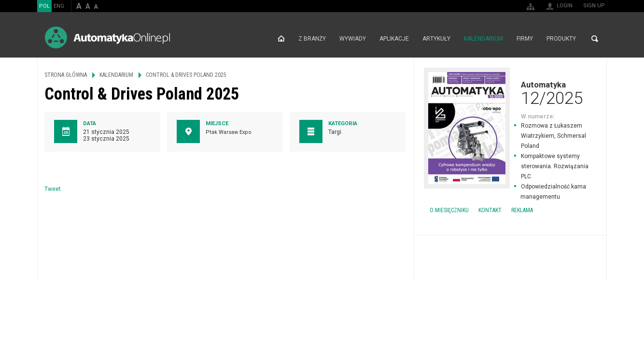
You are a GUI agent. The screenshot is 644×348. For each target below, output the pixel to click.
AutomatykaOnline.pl (107, 37)
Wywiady (353, 39)
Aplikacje (394, 39)
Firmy (525, 39)
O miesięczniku (449, 210)
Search (595, 39)
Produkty (561, 39)
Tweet (53, 189)
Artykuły (436, 39)
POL (44, 6)
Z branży (312, 39)
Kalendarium (483, 39)
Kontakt (490, 210)
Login (565, 6)
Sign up (594, 6)
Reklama (522, 210)
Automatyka (510, 93)
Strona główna (281, 39)
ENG (59, 6)
